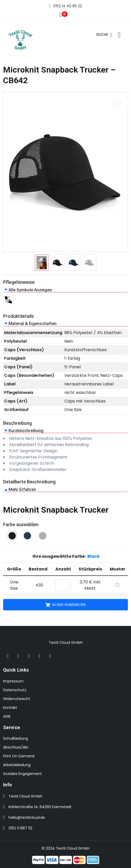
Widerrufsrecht (17, 699)
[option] (42, 263)
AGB (7, 716)
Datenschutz (15, 690)
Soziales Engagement (22, 774)
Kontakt (10, 708)
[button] (65, 290)
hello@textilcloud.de (27, 817)
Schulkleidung (16, 738)
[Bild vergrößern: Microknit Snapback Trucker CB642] (117, 103)
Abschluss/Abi (16, 747)
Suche (104, 35)
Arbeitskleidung (17, 765)
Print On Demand (19, 756)
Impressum (13, 681)
